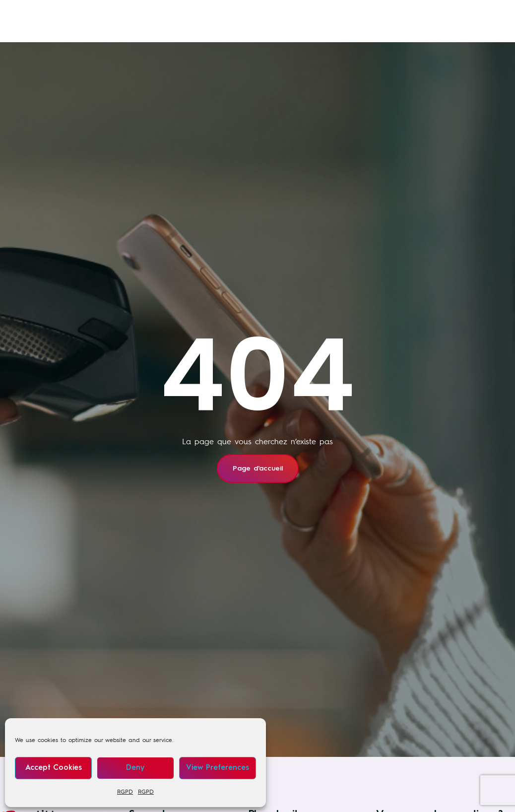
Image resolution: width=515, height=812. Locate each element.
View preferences (218, 768)
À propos (124, 32)
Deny (135, 768)
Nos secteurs (292, 12)
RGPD (125, 792)
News (360, 12)
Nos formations (214, 12)
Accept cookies (54, 768)
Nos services (138, 12)
